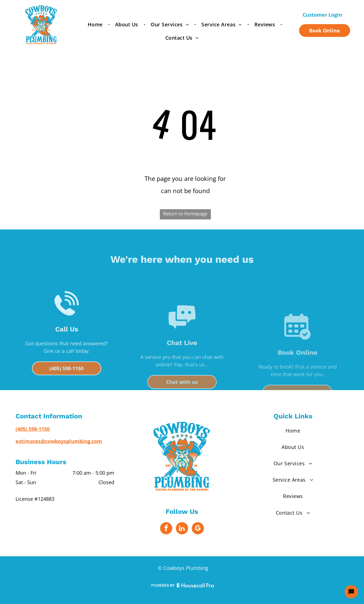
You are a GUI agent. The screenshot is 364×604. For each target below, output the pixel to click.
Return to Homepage (185, 214)
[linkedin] (182, 529)
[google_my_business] (198, 529)
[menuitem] (96, 25)
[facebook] (166, 529)
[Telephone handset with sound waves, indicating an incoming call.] (67, 348)
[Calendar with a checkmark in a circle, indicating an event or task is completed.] (297, 362)
